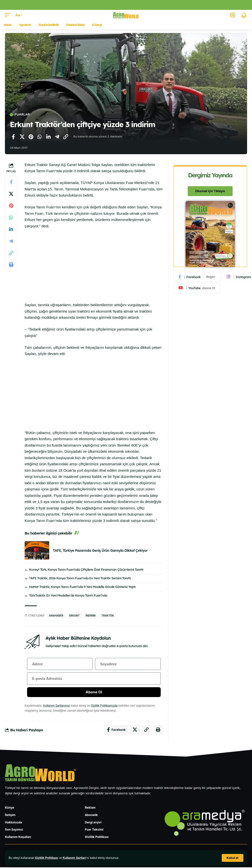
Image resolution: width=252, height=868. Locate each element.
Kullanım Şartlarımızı (57, 706)
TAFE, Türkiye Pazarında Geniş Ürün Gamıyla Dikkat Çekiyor (100, 551)
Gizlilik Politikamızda (104, 706)
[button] (233, 858)
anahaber (56, 616)
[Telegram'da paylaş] (57, 137)
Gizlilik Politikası (47, 858)
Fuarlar (22, 115)
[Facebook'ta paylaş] (13, 137)
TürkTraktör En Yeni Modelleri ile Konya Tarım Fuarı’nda (68, 595)
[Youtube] (197, 288)
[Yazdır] (11, 265)
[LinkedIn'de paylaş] (48, 137)
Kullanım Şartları (75, 858)
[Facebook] (197, 277)
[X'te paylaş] (22, 137)
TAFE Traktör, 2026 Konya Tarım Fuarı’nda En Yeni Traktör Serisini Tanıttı (80, 578)
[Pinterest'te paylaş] (31, 137)
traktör (108, 616)
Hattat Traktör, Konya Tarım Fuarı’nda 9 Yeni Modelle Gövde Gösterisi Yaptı (82, 587)
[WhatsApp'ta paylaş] (40, 137)
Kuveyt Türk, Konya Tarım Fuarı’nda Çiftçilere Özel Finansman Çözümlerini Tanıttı (86, 569)
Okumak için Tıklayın (210, 191)
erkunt (74, 616)
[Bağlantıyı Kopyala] (66, 137)
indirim (91, 616)
